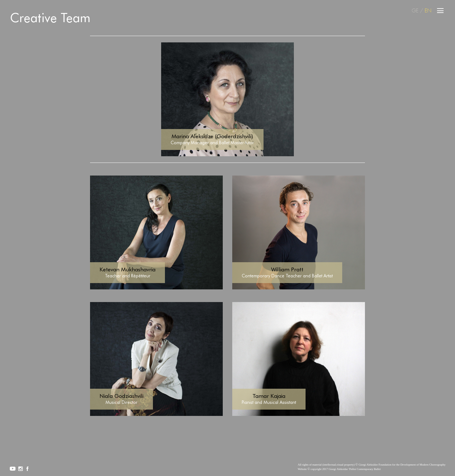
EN (428, 11)
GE (415, 11)
